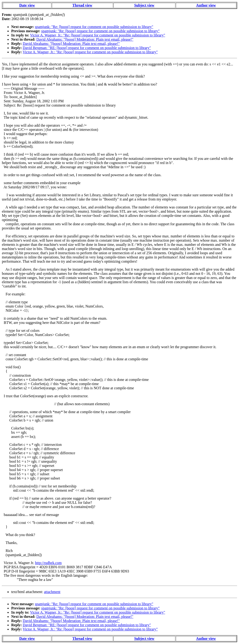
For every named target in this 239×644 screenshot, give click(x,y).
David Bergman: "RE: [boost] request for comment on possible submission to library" (87, 48)
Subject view (144, 5)
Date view (27, 5)
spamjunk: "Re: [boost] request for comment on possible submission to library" (94, 27)
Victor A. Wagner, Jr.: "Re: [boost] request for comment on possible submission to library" (98, 35)
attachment (52, 592)
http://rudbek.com (48, 563)
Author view (206, 5)
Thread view (82, 5)
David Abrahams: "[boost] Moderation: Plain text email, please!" (85, 39)
